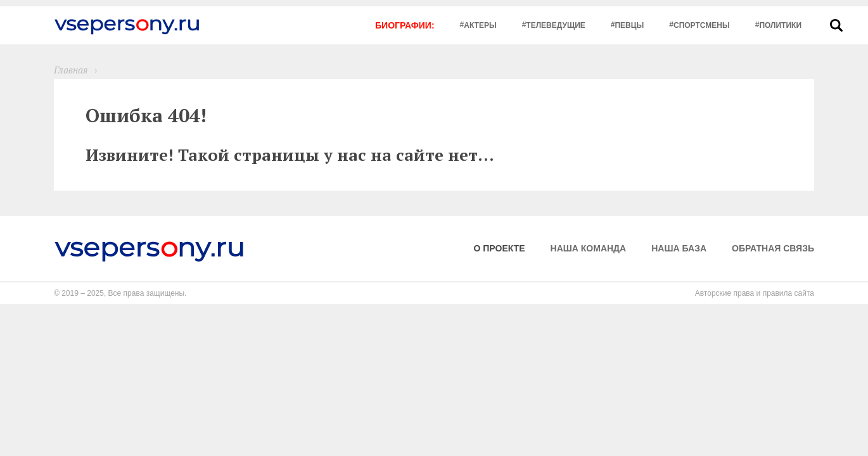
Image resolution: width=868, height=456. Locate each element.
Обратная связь (773, 248)
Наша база (679, 248)
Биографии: (405, 25)
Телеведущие (555, 25)
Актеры (480, 25)
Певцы (629, 25)
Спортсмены (702, 25)
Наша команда (589, 248)
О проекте (500, 248)
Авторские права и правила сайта (755, 293)
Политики (780, 25)
